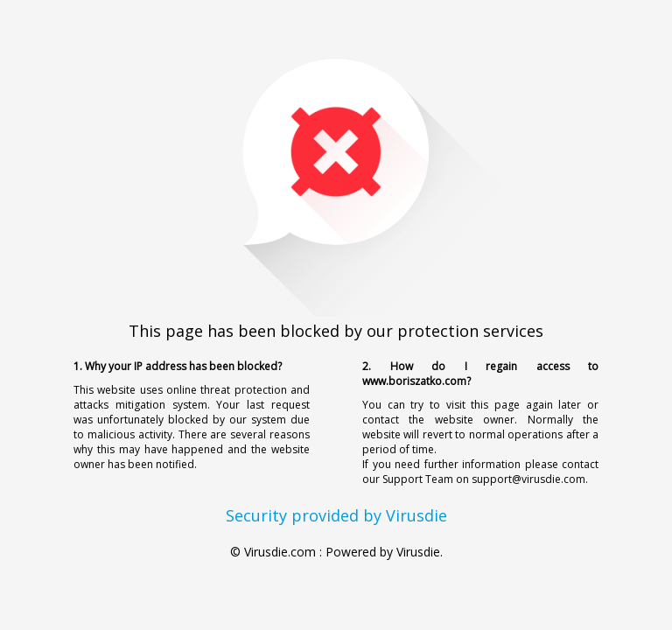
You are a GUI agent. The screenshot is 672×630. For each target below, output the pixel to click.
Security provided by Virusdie (336, 515)
